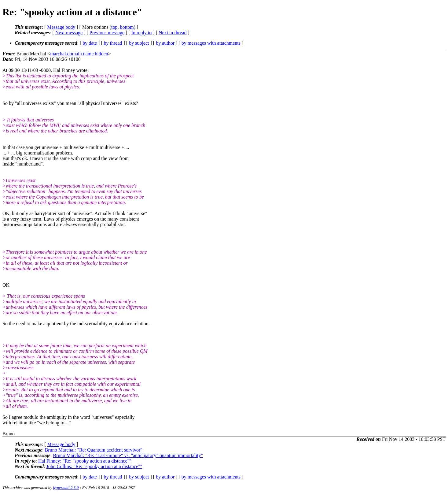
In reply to (142, 33)
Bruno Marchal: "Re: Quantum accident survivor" (94, 450)
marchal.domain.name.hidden (79, 54)
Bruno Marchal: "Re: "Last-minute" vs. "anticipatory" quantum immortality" (128, 455)
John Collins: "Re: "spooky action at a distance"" (94, 466)
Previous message (107, 33)
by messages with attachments (211, 43)
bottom (127, 27)
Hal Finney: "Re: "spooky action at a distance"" (85, 461)
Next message (69, 33)
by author (165, 43)
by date (90, 43)
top (114, 27)
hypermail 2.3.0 (66, 488)
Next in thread (173, 33)
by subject (139, 43)
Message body (61, 27)
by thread (113, 43)
